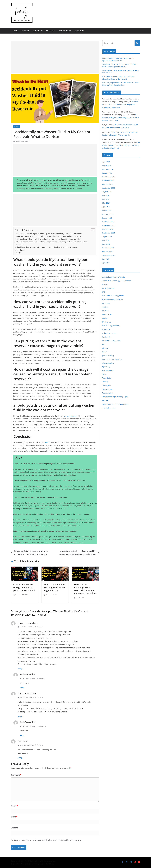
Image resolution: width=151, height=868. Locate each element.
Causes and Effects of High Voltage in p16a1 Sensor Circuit (24, 587)
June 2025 (106, 199)
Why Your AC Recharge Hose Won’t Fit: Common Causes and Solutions (85, 589)
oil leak (105, 348)
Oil (103, 344)
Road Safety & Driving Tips (112, 359)
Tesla (104, 374)
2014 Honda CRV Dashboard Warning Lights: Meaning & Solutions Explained (121, 145)
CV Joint (105, 311)
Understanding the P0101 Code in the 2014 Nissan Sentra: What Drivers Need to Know (79, 553)
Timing (105, 382)
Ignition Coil (107, 337)
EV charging (107, 322)
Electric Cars (107, 314)
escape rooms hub (28, 623)
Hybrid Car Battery (109, 333)
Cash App (106, 303)
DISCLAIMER (80, 31)
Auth (28, 141)
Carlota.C (23, 741)
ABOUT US (25, 31)
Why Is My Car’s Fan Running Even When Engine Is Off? (54, 587)
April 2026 (106, 162)
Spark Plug (106, 367)
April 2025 (106, 207)
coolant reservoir (70, 416)
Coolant (105, 307)
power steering (108, 356)
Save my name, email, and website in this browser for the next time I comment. (48, 840)
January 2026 (107, 173)
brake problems (108, 288)
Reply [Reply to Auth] (22, 688)
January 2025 (107, 218)
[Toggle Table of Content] (92, 230)
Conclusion (21, 250)
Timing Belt (107, 385)
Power (105, 352)
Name (14, 806)
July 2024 (106, 240)
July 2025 (106, 195)
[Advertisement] (55, 57)
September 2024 (109, 233)
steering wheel (108, 371)
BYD (104, 292)
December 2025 (108, 177)
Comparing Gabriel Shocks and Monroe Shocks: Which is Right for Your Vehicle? (29, 553)
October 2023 (107, 252)
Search (137, 43)
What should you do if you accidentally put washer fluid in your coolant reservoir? (49, 233)
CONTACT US (38, 31)
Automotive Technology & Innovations (117, 281)
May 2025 (106, 203)
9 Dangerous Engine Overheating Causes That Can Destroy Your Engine (121, 118)
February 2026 (108, 169)
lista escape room (27, 694)
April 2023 (106, 263)
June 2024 (106, 244)
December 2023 (108, 248)
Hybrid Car (106, 329)
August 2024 (107, 237)
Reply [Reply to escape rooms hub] (20, 669)
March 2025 (107, 210)
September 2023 (109, 255)
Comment (16, 775)
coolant (47, 442)
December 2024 (108, 222)
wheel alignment (109, 408)
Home (15, 31)
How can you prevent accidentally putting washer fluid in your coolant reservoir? (49, 236)
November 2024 (108, 225)
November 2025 (108, 181)
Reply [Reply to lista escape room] (20, 716)
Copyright (51, 31)
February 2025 (108, 214)
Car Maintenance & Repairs (113, 299)
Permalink (39, 627)
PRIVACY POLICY (65, 31)
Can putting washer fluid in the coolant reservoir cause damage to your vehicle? (48, 239)
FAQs (18, 253)
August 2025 (107, 192)
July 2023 (106, 259)
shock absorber (108, 363)
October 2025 (107, 184)
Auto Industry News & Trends (114, 277)
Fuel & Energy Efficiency (111, 326)
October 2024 (107, 229)
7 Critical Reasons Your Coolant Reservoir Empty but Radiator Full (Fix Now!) (120, 105)
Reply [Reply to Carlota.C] (20, 758)
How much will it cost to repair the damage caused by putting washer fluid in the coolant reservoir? (52, 243)
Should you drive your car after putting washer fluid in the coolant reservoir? (47, 247)
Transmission (107, 389)
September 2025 (109, 188)
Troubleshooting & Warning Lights (115, 397)
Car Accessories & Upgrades (113, 296)
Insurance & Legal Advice (112, 341)
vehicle (16, 127)
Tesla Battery (107, 378)
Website (15, 828)
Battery (105, 285)
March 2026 (107, 166)
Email (14, 817)
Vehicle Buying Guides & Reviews (115, 404)
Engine (105, 318)
